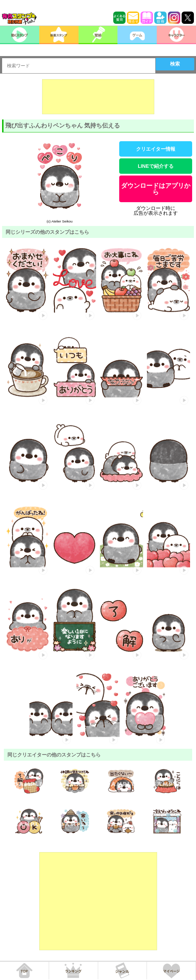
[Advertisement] (98, 97)
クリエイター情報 (156, 149)
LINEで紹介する (156, 166)
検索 (175, 64)
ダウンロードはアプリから (156, 189)
